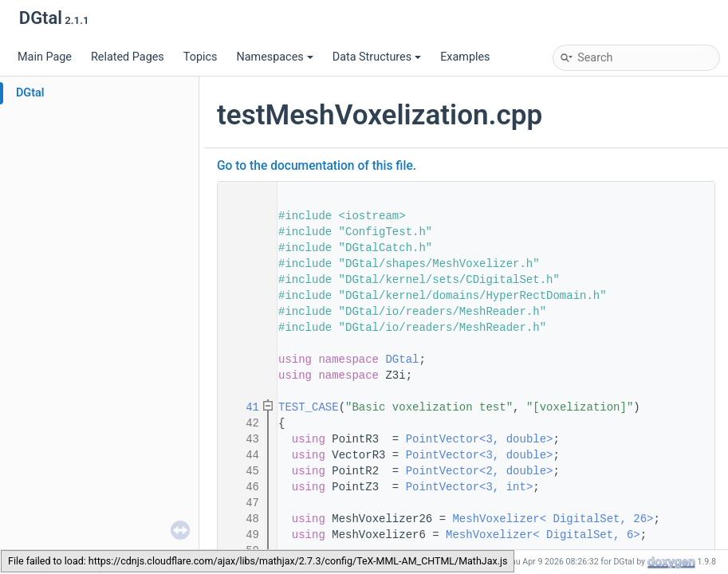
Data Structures (377, 57)
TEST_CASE (309, 407)
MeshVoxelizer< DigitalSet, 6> (543, 535)
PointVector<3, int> (470, 487)
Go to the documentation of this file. (317, 166)
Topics (201, 57)
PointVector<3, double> (480, 439)
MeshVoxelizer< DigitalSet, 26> (553, 519)
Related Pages (128, 57)
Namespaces (274, 57)
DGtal (30, 93)
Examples (465, 57)
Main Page (45, 57)
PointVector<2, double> (480, 471)
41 (242, 407)
